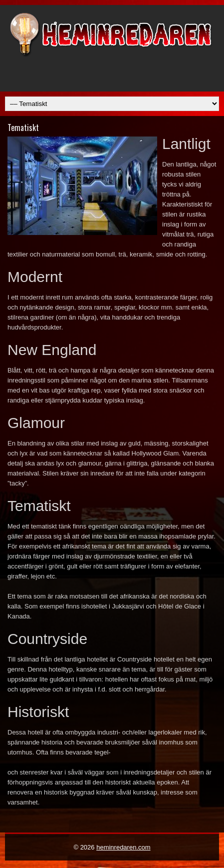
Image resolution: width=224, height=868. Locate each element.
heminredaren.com (123, 847)
